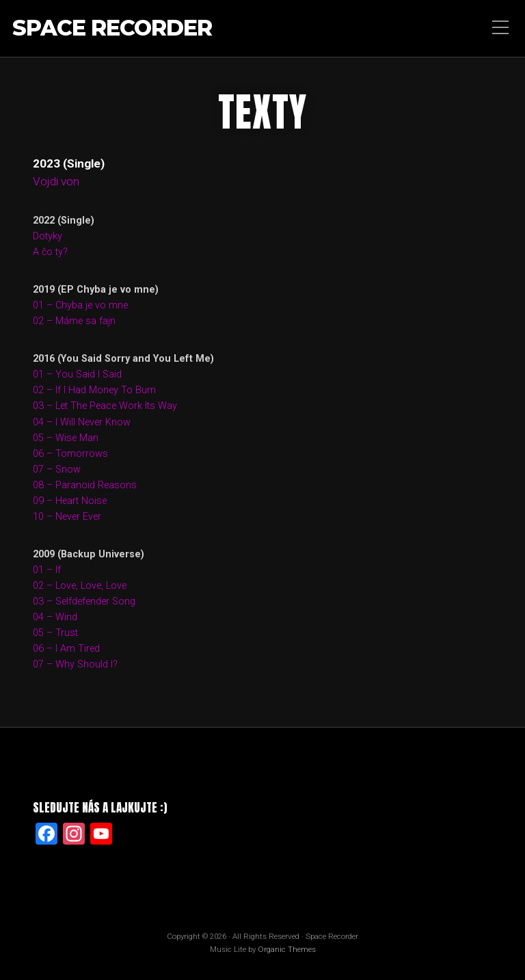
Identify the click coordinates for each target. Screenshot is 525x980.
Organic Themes (287, 949)
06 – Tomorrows (70, 454)
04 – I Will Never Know (82, 422)
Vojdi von (56, 181)
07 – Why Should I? (75, 664)
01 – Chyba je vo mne (80, 305)
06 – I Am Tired (66, 649)
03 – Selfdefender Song (84, 601)
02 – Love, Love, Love (80, 586)
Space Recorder (112, 28)
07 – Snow (57, 469)
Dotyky (48, 236)
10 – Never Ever (67, 517)
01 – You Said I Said (77, 374)
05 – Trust (55, 633)
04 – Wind (55, 617)
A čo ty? (50, 252)
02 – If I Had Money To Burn (94, 390)
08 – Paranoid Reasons (85, 485)
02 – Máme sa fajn (74, 321)
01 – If (47, 570)
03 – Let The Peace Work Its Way (105, 406)
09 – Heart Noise (70, 501)
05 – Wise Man (66, 438)
